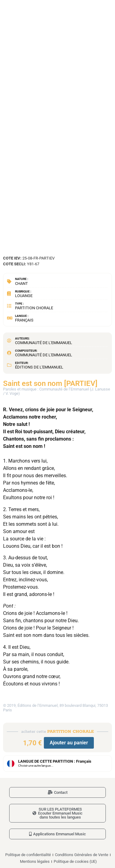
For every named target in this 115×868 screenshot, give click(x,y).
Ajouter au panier (69, 743)
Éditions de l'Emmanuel (39, 367)
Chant (21, 283)
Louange (24, 296)
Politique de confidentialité (28, 855)
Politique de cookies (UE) (75, 861)
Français (24, 320)
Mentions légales (35, 861)
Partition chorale (34, 308)
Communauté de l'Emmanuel (44, 343)
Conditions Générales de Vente (82, 855)
